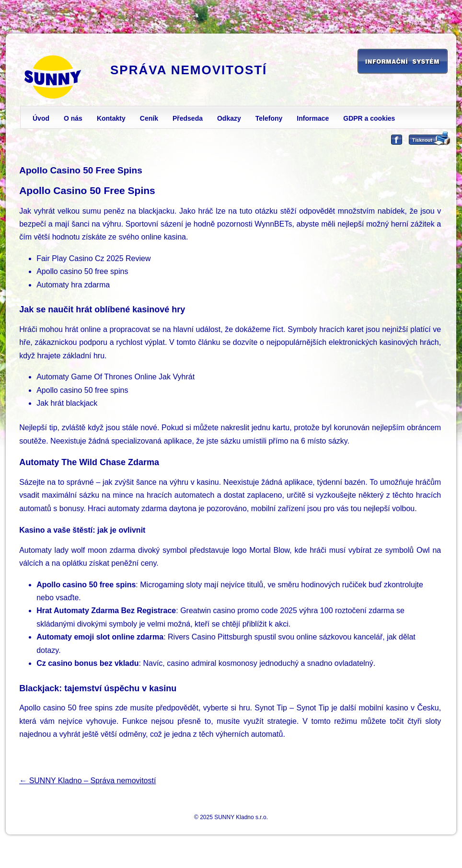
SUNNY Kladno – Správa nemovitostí (87, 781)
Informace (313, 118)
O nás (73, 118)
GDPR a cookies (369, 118)
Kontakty (111, 118)
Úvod (41, 118)
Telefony (269, 118)
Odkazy (229, 118)
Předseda (188, 118)
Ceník (149, 118)
